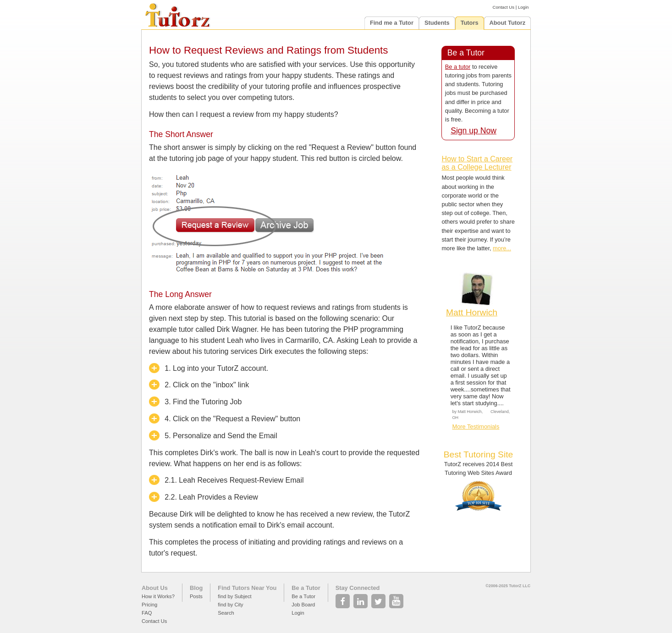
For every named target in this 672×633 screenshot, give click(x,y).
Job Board (303, 605)
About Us (155, 588)
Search (226, 613)
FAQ (147, 613)
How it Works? (158, 596)
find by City (230, 605)
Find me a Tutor (392, 23)
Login (523, 7)
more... (502, 248)
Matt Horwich (472, 312)
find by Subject (234, 596)
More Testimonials (476, 427)
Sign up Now (474, 131)
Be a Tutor (306, 588)
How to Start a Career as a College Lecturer (477, 163)
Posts (196, 596)
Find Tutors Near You (247, 588)
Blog (196, 588)
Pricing (149, 605)
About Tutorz (508, 23)
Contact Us (504, 7)
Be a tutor (458, 67)
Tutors (470, 23)
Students (437, 23)
